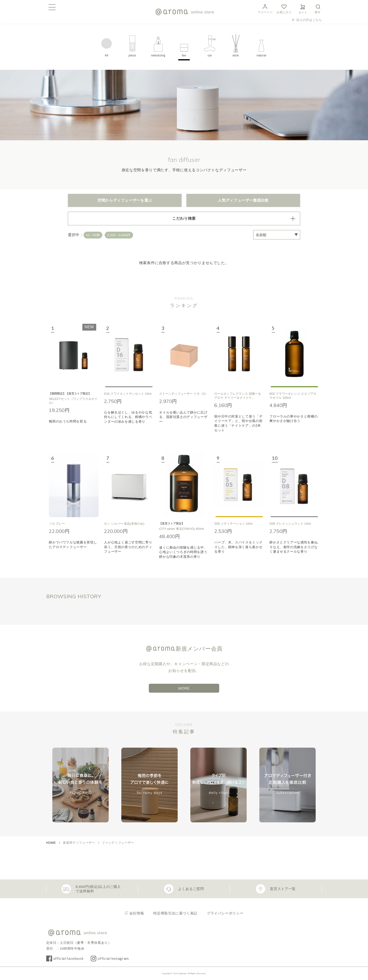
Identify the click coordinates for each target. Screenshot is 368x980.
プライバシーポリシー (225, 913)
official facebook (69, 958)
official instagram (113, 958)
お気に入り (284, 8)
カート (303, 8)
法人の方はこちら (309, 20)
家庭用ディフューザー (79, 843)
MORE (184, 688)
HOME (51, 843)
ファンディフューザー (118, 843)
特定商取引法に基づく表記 (175, 913)
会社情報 (137, 913)
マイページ (265, 8)
